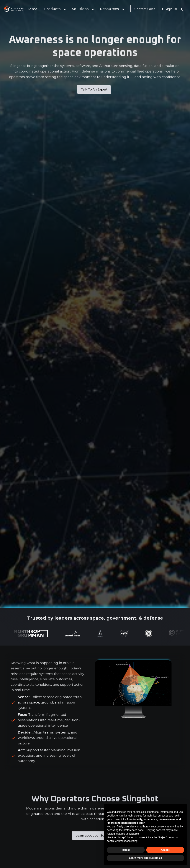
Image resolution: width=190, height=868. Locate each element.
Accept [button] (165, 850)
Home (32, 9)
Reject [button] (126, 850)
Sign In (171, 9)
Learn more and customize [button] (145, 858)
